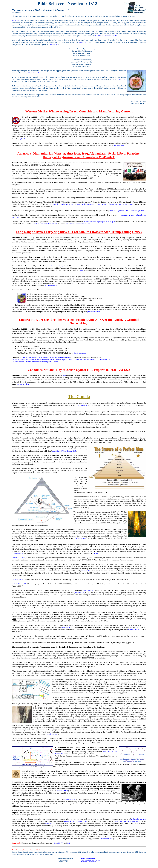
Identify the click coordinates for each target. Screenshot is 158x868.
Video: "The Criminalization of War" (44, 224)
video (82, 270)
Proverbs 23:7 (80, 593)
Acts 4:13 (97, 553)
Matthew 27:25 (70, 799)
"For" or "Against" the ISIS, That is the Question (127, 211)
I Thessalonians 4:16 (139, 819)
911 (69, 843)
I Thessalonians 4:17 (69, 451)
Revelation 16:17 (107, 839)
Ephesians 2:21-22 (110, 36)
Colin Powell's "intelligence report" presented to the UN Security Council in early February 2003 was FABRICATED (91, 204)
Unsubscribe (92, 862)
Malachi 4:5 (68, 821)
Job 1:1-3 (15, 20)
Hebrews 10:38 (81, 538)
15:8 (116, 839)
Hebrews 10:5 (86, 571)
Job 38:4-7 (99, 36)
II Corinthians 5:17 (19, 584)
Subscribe (84, 862)
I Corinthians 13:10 (120, 821)
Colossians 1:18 (18, 579)
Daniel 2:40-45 (63, 791)
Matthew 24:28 (133, 630)
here (64, 375)
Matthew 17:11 (81, 821)
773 (62, 843)
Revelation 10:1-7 (134, 821)
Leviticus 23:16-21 (110, 752)
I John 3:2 (121, 79)
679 (59, 843)
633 (55, 843)
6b (74, 821)
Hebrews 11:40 (68, 627)
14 (92, 590)
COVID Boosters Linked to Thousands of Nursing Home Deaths (35, 362)
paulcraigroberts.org (56, 266)
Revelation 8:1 (50, 823)
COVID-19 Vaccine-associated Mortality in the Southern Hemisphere (45, 357)
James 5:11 (83, 42)
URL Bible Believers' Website (91, 860)
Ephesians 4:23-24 (19, 558)
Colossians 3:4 (34, 73)
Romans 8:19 (59, 754)
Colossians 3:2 (53, 44)
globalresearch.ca (26, 139)
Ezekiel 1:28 (83, 405)
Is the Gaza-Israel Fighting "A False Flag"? (99, 222)
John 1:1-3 (87, 590)
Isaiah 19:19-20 (52, 734)
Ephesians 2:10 (18, 553)
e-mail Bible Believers (88, 858)
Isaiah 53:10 (56, 451)
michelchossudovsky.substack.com (78, 224)
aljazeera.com (119, 145)
